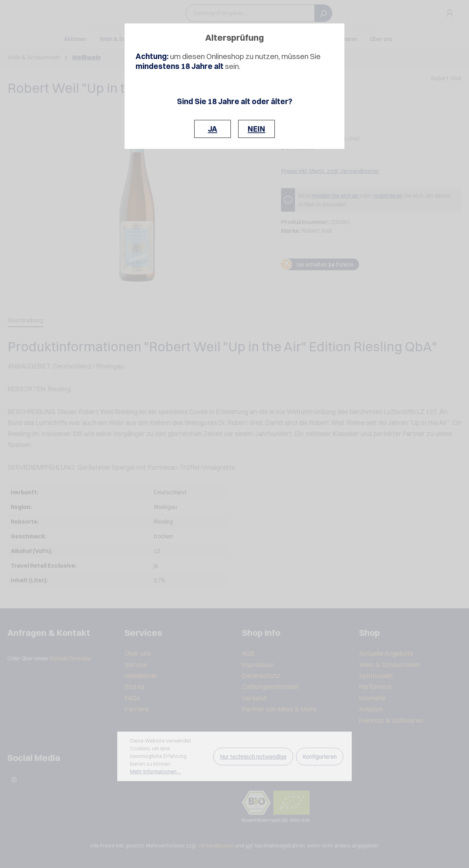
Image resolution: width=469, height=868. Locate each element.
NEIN (256, 129)
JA (213, 129)
